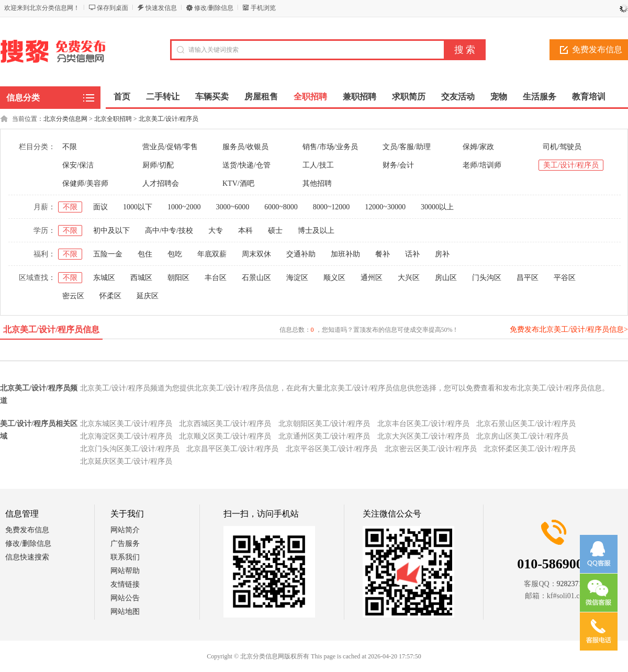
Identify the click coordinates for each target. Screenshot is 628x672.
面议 (100, 207)
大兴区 (409, 278)
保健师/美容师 (85, 183)
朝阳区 (178, 278)
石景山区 (256, 278)
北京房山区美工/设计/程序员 (522, 436)
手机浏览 (263, 8)
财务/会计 (398, 165)
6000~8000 (281, 207)
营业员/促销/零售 (170, 147)
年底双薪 (212, 254)
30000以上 (437, 207)
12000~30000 (385, 207)
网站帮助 (125, 571)
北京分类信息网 (65, 119)
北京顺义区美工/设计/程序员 (225, 436)
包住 (145, 254)
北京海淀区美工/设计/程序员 (126, 436)
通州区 (372, 278)
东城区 (104, 278)
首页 (122, 97)
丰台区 (216, 278)
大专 (216, 231)
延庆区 (148, 296)
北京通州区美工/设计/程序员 (324, 436)
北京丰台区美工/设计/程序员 (423, 424)
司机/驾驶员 (562, 147)
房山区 (446, 278)
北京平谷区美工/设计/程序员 (332, 449)
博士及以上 (316, 231)
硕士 (275, 231)
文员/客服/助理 (407, 147)
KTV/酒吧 (238, 183)
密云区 (73, 296)
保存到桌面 (113, 8)
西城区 (141, 278)
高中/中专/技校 (169, 231)
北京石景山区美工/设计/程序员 (526, 424)
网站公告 (125, 598)
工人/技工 (318, 165)
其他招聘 (317, 183)
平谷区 (565, 278)
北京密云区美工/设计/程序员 (431, 449)
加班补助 (345, 254)
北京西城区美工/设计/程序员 (225, 424)
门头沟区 (487, 278)
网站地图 (125, 612)
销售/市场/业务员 (330, 147)
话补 (412, 254)
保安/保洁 (78, 165)
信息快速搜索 (27, 557)
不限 (70, 147)
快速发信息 (161, 8)
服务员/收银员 (245, 147)
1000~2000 (184, 207)
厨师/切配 (158, 165)
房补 (442, 254)
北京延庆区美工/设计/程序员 (126, 461)
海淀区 (297, 278)
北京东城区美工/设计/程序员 (126, 424)
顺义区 (334, 278)
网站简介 (125, 530)
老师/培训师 (482, 165)
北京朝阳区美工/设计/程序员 (324, 424)
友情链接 (125, 584)
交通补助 (301, 254)
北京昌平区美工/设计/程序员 (232, 449)
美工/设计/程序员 (571, 165)
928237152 (573, 584)
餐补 (383, 254)
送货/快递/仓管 (246, 165)
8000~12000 (332, 207)
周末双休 (256, 254)
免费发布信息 (27, 530)
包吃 (175, 254)
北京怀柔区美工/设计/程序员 (530, 449)
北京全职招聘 (113, 119)
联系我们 (125, 557)
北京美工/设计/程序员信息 (52, 329)
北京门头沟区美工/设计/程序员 (130, 449)
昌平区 (528, 278)
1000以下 (138, 207)
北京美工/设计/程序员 (169, 119)
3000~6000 (233, 207)
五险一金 (108, 254)
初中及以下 (111, 231)
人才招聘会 (161, 183)
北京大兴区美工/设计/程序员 (423, 436)
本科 (245, 231)
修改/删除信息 (214, 8)
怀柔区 (110, 296)
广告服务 (125, 544)
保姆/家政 (478, 147)
